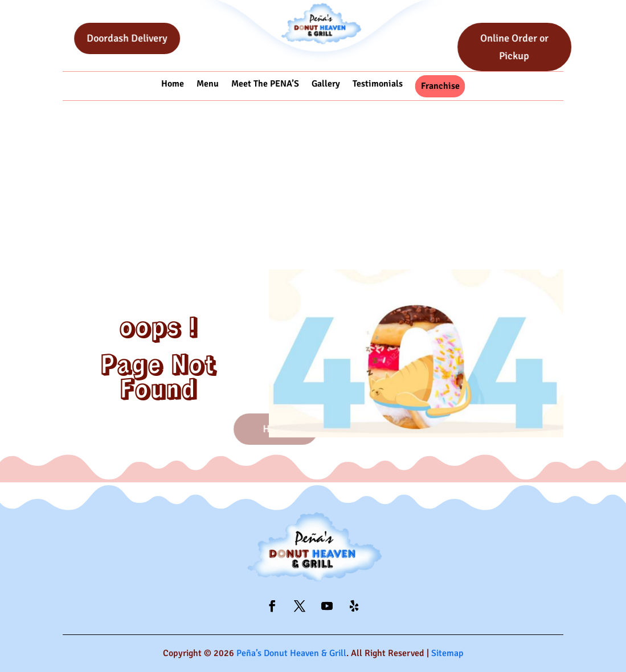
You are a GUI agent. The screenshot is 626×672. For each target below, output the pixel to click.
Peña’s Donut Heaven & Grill (291, 653)
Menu (208, 84)
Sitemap (447, 653)
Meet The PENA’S (265, 84)
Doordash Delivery (144, 38)
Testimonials (378, 84)
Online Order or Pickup (530, 47)
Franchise (440, 86)
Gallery (326, 84)
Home (173, 84)
